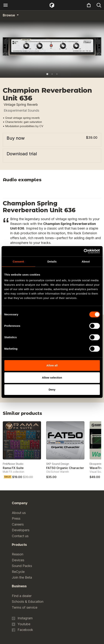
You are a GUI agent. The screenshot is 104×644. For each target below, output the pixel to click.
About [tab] (86, 261)
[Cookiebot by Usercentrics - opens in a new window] (84, 251)
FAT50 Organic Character (65, 468)
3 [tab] (57, 74)
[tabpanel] (52, 46)
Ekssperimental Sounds (21, 110)
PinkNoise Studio (13, 464)
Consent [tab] (18, 261)
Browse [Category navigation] (9, 15)
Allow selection (52, 378)
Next (99, 414)
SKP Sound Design (58, 464)
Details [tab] (52, 261)
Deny (52, 390)
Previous (90, 414)
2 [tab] (52, 74)
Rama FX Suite (13, 468)
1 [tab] (47, 74)
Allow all (52, 365)
